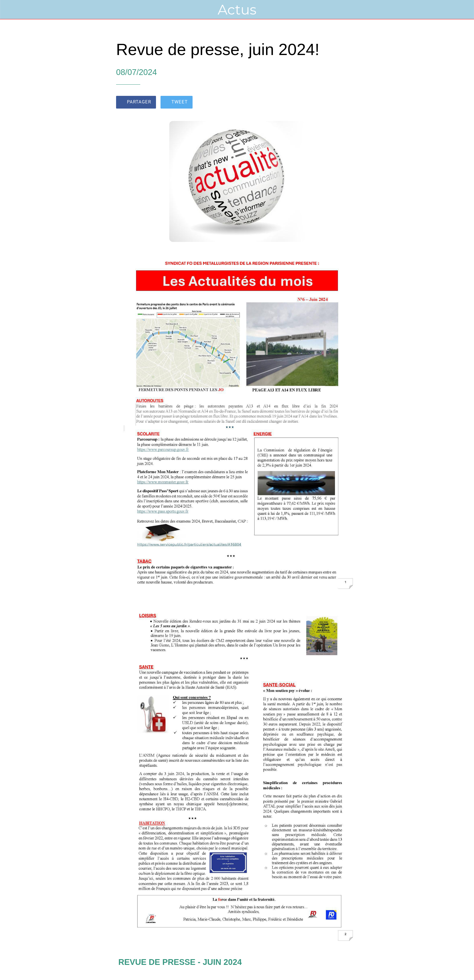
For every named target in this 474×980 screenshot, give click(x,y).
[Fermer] (12, 10)
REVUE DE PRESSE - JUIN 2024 (180, 962)
